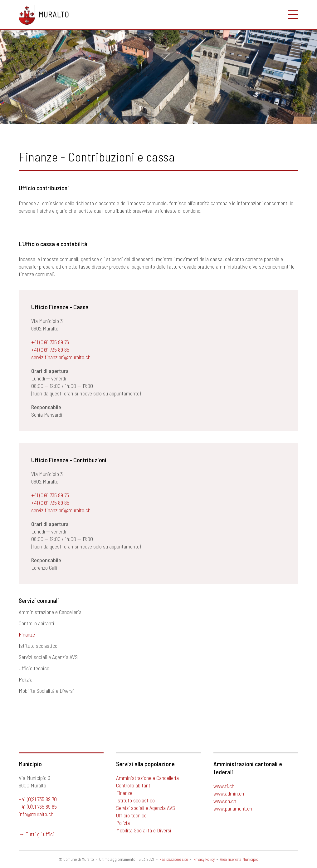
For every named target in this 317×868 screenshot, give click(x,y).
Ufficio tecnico (34, 668)
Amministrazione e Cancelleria (50, 612)
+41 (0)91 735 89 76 (50, 342)
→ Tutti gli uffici (36, 834)
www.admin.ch (229, 793)
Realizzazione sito (174, 859)
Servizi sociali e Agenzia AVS (48, 657)
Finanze (27, 634)
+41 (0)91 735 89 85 (50, 350)
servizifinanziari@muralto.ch (61, 357)
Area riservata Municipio (239, 859)
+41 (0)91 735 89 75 (50, 495)
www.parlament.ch (233, 808)
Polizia (26, 679)
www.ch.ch (225, 801)
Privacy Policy (204, 859)
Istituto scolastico (38, 646)
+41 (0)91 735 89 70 (38, 799)
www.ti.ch (224, 786)
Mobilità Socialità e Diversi (46, 691)
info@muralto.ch (36, 814)
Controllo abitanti (37, 623)
